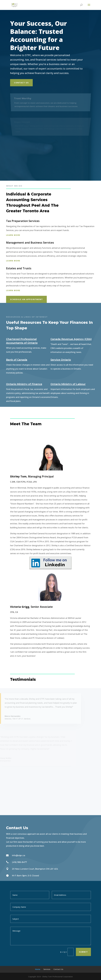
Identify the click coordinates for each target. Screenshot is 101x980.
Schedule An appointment (26, 299)
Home (38, 969)
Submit (83, 952)
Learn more (13, 235)
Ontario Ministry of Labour (68, 384)
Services (47, 969)
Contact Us (21, 83)
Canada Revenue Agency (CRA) (71, 339)
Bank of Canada (17, 360)
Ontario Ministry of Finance (24, 384)
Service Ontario (61, 360)
